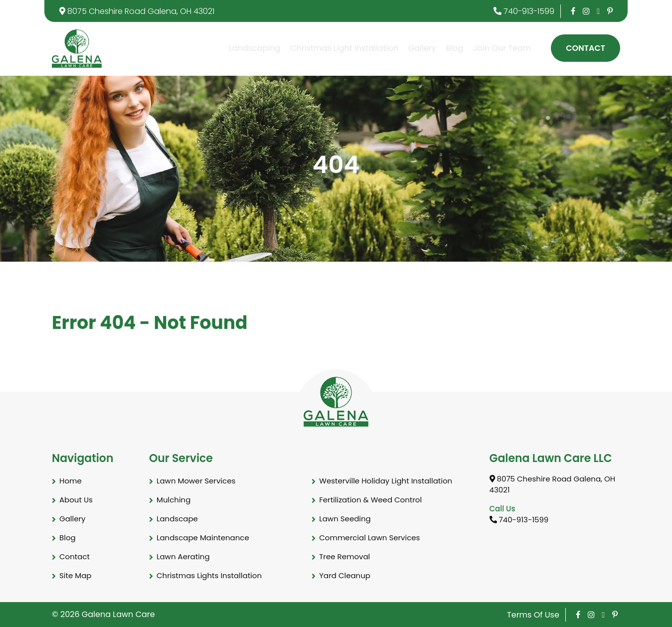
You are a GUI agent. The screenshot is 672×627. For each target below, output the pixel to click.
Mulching (173, 500)
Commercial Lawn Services (369, 538)
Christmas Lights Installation (209, 575)
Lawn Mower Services (196, 481)
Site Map (75, 575)
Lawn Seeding (345, 519)
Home (71, 481)
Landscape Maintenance (203, 538)
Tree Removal (344, 556)
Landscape (177, 519)
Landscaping (254, 48)
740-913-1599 (524, 11)
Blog (455, 48)
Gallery (422, 48)
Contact (586, 48)
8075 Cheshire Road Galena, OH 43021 (137, 11)
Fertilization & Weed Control (370, 500)
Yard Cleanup (345, 575)
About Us (76, 500)
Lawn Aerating (183, 556)
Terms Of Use (533, 615)
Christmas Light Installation (344, 48)
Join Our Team (502, 48)
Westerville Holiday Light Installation (386, 481)
